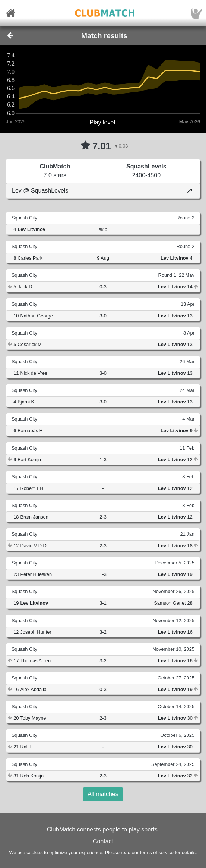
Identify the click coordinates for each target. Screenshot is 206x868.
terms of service (157, 853)
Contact (103, 841)
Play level (102, 122)
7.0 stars (55, 175)
